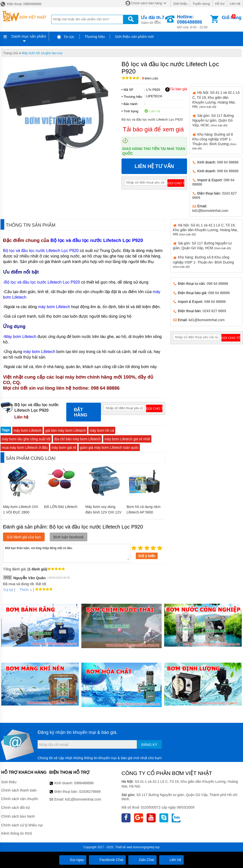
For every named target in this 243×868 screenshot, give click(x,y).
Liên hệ (235, 4)
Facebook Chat (107, 860)
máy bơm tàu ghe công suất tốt (26, 439)
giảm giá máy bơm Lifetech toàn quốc (109, 448)
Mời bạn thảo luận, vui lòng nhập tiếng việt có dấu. (67, 553)
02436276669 (90, 792)
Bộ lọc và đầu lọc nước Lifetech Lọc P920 (97, 240)
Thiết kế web (124, 847)
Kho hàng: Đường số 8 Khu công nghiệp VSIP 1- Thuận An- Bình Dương (203, 262)
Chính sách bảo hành (18, 816)
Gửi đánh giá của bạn (24, 537)
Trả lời (8, 590)
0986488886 (84, 783)
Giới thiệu (180, 4)
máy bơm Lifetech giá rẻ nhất (127, 439)
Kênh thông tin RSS (17, 833)
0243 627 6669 (214, 311)
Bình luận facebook (69, 537)
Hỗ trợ (220, 4)
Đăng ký (149, 745)
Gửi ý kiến (147, 556)
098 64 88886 (228, 162)
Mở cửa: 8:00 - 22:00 (193, 22)
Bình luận (150, 79)
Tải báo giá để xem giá (153, 129)
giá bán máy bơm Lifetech (66, 430)
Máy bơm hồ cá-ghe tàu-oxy (42, 53)
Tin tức (65, 37)
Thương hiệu (95, 37)
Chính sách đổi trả (16, 808)
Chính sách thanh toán (19, 790)
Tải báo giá (176, 89)
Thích (22, 590)
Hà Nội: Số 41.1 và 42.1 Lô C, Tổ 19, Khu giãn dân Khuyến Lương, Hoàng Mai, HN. (216, 99)
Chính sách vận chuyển (20, 799)
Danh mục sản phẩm (29, 36)
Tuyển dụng (201, 4)
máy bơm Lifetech (55, 307)
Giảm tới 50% (153, 19)
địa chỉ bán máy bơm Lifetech (77, 439)
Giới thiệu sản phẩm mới (134, 37)
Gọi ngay (73, 860)
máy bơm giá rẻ (64, 448)
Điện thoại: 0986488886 (21, 4)
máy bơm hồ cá (102, 430)
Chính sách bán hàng (147, 3)
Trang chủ (11, 53)
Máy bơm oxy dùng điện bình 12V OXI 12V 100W (103, 512)
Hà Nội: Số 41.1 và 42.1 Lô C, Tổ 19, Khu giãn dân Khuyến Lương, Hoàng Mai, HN (205, 230)
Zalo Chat (142, 860)
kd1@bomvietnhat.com (210, 211)
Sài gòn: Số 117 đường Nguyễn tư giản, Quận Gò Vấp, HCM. (213, 120)
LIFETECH (154, 96)
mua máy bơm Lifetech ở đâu (25, 448)
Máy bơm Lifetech (21, 337)
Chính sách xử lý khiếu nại (22, 825)
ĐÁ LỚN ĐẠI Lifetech (61, 507)
